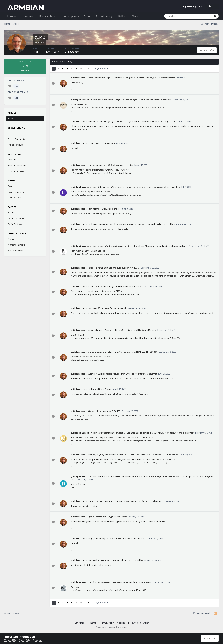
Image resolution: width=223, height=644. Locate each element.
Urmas (91, 352)
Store (87, 16)
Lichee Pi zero (108, 143)
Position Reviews (16, 171)
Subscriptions (71, 16)
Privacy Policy (108, 623)
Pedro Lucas (94, 224)
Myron (101, 246)
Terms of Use (11, 640)
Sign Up (212, 6)
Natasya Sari (104, 187)
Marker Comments (17, 245)
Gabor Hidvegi (95, 411)
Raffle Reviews (15, 224)
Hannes (92, 165)
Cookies (121, 623)
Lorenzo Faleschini (97, 78)
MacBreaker (94, 560)
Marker (11, 239)
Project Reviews (15, 145)
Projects (12, 133)
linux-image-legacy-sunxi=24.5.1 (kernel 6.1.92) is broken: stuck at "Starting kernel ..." (138, 121)
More (135, 16)
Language (80, 623)
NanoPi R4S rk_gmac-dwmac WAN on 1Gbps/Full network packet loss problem (139, 224)
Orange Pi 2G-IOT (112, 411)
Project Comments (16, 139)
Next (82, 69)
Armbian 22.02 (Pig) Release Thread (111, 517)
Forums (12, 16)
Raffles (122, 16)
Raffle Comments (16, 218)
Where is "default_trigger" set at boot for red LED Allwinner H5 (135, 501)
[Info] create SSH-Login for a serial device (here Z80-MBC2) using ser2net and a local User (152, 433)
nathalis (92, 389)
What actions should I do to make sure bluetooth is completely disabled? (146, 187)
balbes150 (93, 286)
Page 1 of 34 (102, 69)
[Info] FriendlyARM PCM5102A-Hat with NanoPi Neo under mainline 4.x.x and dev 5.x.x (139, 455)
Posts (11, 118)
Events (11, 186)
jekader (92, 268)
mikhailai (92, 121)
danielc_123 (94, 143)
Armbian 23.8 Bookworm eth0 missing (116, 165)
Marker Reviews (15, 250)
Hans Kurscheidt (96, 501)
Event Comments (16, 192)
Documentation (48, 16)
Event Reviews (15, 198)
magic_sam (93, 538)
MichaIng (92, 455)
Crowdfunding (104, 16)
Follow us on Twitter (138, 623)
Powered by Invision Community (112, 627)
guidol (74, 78)
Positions (12, 160)
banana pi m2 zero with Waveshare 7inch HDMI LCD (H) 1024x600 (127, 352)
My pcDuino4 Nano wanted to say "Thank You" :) (124, 538)
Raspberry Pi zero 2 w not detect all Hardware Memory (130, 330)
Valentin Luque (95, 330)
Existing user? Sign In (190, 6)
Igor (99, 100)
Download (28, 16)
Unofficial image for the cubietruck (110, 308)
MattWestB (103, 433)
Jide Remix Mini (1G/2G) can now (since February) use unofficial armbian (142, 78)
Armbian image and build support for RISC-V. (119, 268)
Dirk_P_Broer (104, 476)
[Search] (180, 16)
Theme (94, 623)
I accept (209, 638)
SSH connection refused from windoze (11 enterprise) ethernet (127, 374)
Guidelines (38, 640)
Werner (92, 374)
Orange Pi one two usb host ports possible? (123, 560)
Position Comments (17, 165)
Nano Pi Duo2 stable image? (107, 209)
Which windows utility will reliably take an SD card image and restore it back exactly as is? (148, 246)
